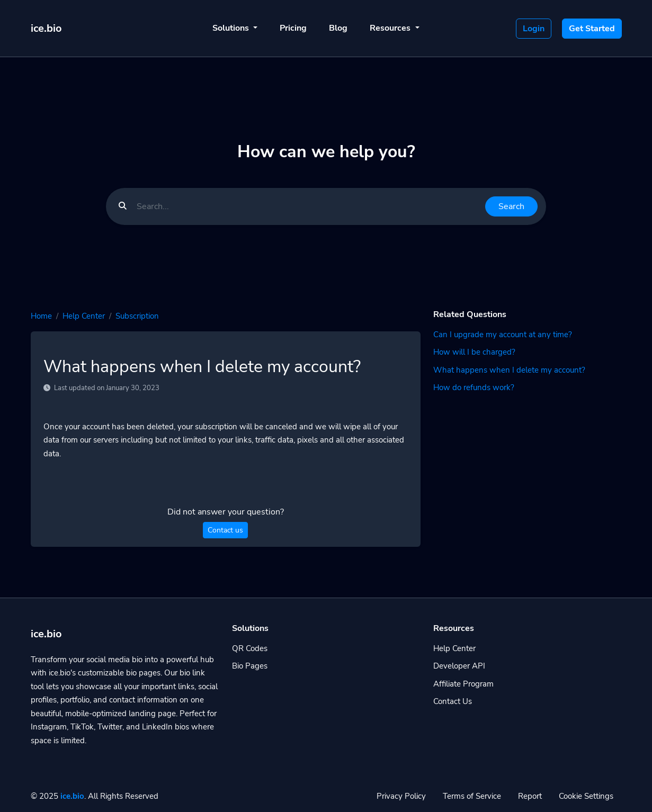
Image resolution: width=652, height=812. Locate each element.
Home (41, 316)
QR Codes (250, 648)
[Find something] (308, 206)
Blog (338, 28)
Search (511, 206)
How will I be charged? (474, 352)
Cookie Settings (586, 796)
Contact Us (453, 701)
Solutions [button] (232, 28)
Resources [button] (391, 28)
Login (534, 29)
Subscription (137, 316)
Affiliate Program (463, 684)
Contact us (225, 530)
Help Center (84, 316)
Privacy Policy (401, 796)
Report (530, 796)
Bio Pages (250, 666)
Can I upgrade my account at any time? (503, 335)
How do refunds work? (474, 387)
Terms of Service (472, 796)
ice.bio (72, 796)
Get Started (592, 29)
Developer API (459, 666)
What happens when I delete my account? (509, 370)
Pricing (293, 28)
